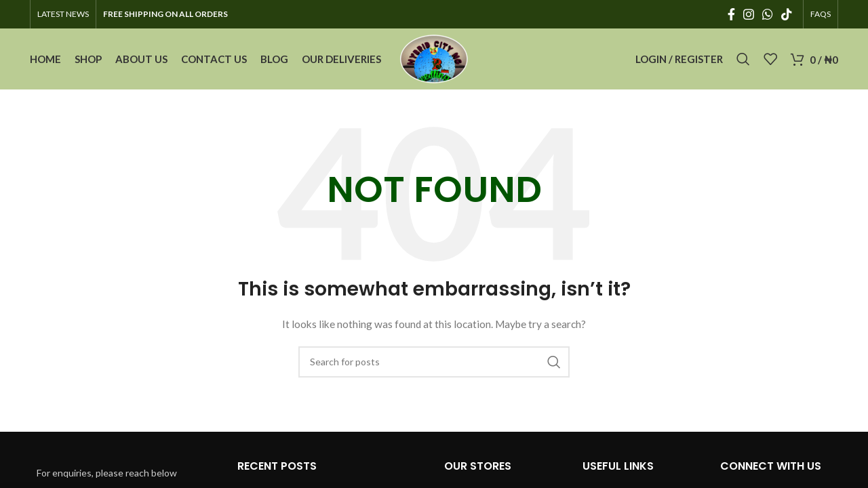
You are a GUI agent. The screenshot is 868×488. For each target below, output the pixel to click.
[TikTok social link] (787, 14)
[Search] (743, 59)
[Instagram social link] (749, 14)
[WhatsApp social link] (768, 14)
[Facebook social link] (731, 14)
